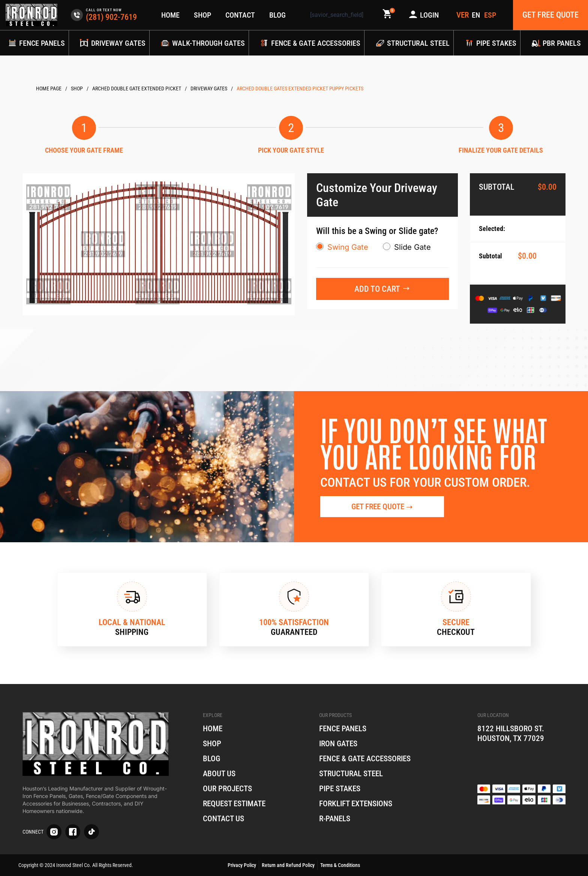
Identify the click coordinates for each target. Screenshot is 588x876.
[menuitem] (476, 15)
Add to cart (377, 289)
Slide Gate (412, 247)
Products (77, 89)
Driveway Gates (209, 88)
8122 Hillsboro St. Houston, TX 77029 (512, 733)
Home (170, 15)
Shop (202, 15)
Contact (240, 15)
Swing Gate (348, 247)
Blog (277, 15)
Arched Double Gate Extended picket (137, 88)
